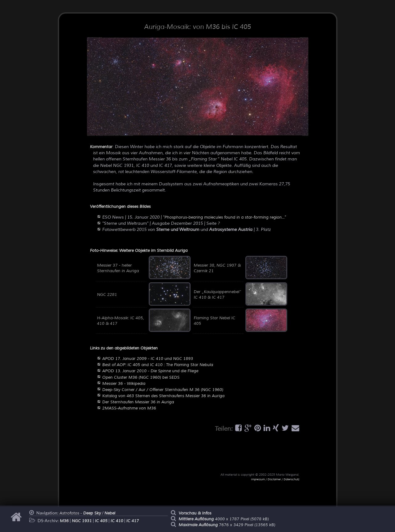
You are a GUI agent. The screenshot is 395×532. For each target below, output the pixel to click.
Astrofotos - (80, 513)
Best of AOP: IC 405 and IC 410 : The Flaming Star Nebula (158, 365)
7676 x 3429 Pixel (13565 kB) (227, 525)
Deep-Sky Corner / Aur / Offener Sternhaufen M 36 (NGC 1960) (163, 390)
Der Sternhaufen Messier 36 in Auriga (138, 402)
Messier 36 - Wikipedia (124, 384)
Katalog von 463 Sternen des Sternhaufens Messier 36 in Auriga (163, 396)
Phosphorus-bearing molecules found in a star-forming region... (224, 217)
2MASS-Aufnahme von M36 (129, 408)
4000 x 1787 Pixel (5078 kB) (224, 519)
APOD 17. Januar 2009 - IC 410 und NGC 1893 (148, 359)
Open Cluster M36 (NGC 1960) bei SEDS (141, 377)
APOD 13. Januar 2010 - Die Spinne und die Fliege (150, 371)
